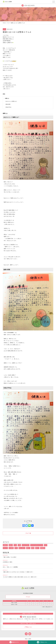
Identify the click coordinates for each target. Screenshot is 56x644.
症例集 (33, 548)
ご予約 (19, 545)
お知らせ (11, 545)
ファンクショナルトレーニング (37, 545)
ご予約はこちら (28, 627)
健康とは (7, 98)
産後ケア (28, 548)
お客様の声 (5, 545)
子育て (16, 548)
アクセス (28, 597)
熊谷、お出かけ (22, 548)
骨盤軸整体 (43, 548)
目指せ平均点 (8, 107)
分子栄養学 (11, 548)
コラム (4, 29)
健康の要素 (8, 104)
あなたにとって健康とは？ (11, 101)
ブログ (8, 23)
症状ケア (37, 548)
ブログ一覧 (28, 533)
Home (4, 23)
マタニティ (5, 548)
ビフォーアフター (26, 545)
